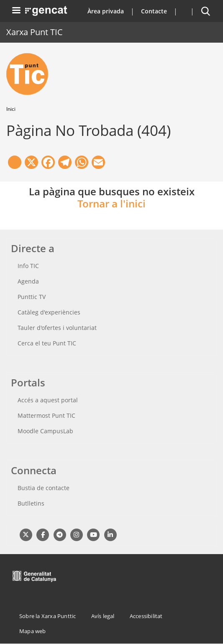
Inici (11, 109)
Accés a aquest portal (48, 400)
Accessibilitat (146, 616)
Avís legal (103, 616)
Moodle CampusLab (45, 431)
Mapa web (33, 631)
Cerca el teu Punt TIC (47, 343)
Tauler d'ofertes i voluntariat (57, 328)
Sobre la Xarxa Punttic (47, 616)
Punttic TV (32, 297)
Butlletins (31, 503)
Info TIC (28, 266)
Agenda (28, 281)
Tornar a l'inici (111, 203)
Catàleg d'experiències (49, 312)
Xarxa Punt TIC (35, 32)
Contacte (154, 11)
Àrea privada (106, 11)
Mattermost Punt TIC (46, 415)
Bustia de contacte (44, 488)
